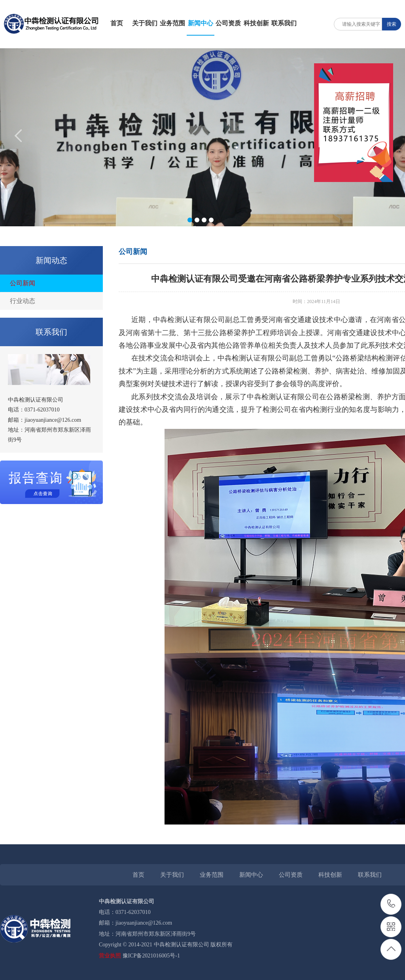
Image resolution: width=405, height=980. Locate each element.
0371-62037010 (391, 904)
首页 (117, 23)
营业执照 (110, 956)
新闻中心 (201, 23)
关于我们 (145, 23)
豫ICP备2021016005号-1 (151, 956)
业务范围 (172, 23)
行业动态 (23, 301)
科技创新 (256, 23)
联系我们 (284, 23)
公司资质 (228, 23)
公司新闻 (23, 283)
